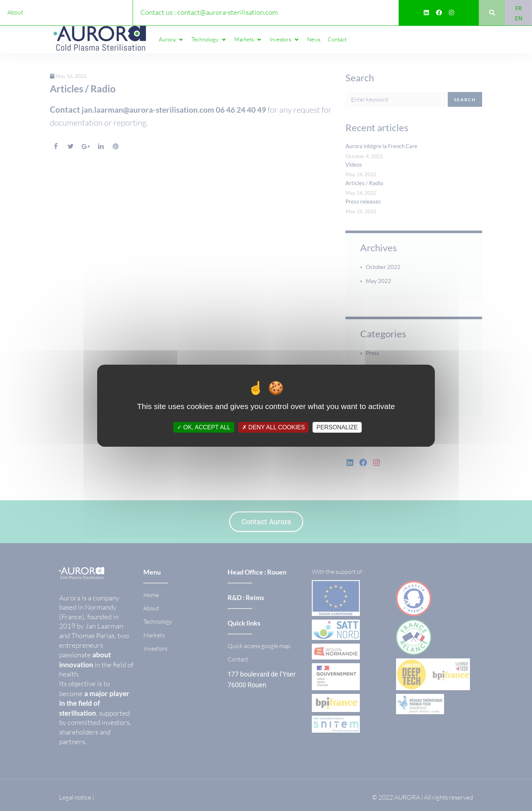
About (15, 12)
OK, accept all (204, 427)
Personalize (337, 427)
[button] (171, 40)
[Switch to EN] (519, 18)
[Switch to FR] (519, 8)
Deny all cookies (273, 427)
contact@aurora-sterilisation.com (228, 12)
